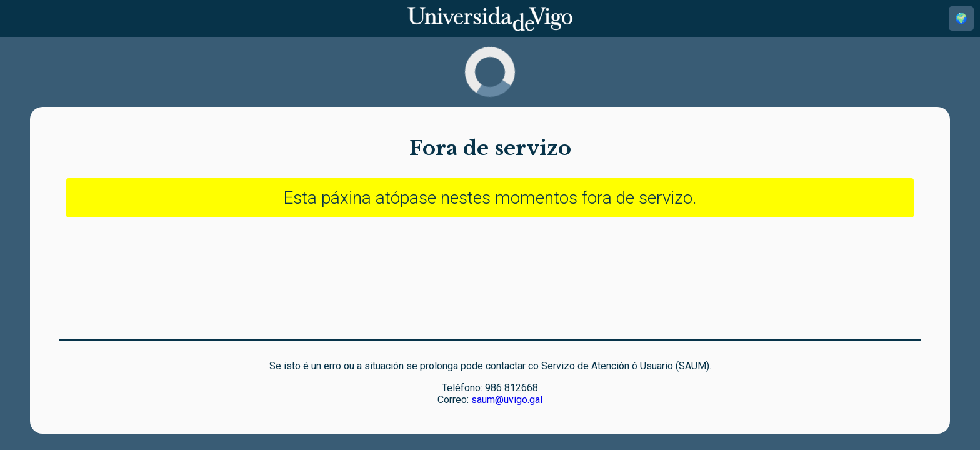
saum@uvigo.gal (507, 400)
